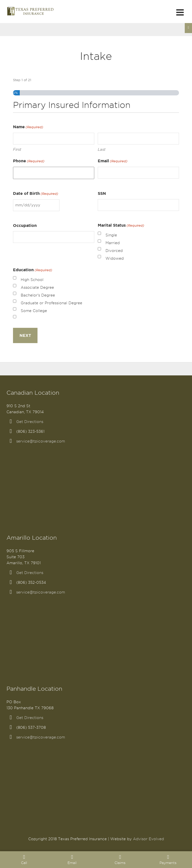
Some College (34, 311)
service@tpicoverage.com (41, 441)
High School (32, 280)
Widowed (115, 258)
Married (113, 243)
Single (111, 235)
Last (102, 149)
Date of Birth (36, 194)
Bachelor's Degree (38, 295)
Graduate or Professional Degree (51, 303)
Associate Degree (37, 287)
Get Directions (30, 422)
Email (113, 161)
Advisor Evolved (148, 839)
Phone (29, 161)
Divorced (114, 251)
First (17, 149)
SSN (102, 193)
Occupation (25, 225)
